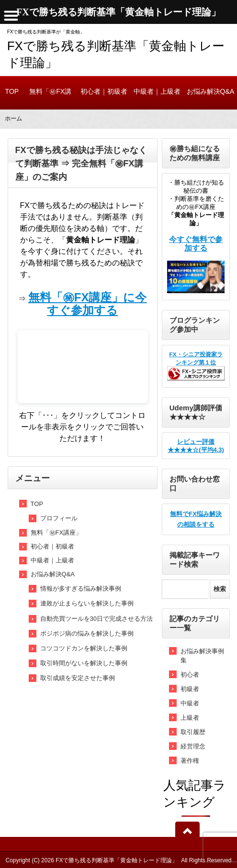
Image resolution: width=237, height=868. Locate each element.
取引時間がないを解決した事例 (84, 663)
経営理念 (193, 746)
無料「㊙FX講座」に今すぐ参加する (88, 304)
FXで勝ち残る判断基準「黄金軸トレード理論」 (117, 860)
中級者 (190, 703)
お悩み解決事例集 (202, 656)
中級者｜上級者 (157, 91)
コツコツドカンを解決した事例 (84, 648)
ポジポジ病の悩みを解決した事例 (87, 633)
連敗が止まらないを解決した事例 (87, 603)
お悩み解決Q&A (210, 91)
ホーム (13, 119)
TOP (12, 91)
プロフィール (59, 518)
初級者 (190, 689)
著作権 (190, 761)
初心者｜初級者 (104, 91)
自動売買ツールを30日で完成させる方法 (96, 619)
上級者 (190, 718)
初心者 (190, 675)
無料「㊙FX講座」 (51, 99)
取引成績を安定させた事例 (78, 678)
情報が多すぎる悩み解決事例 (81, 588)
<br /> (83, 367)
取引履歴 (193, 732)
